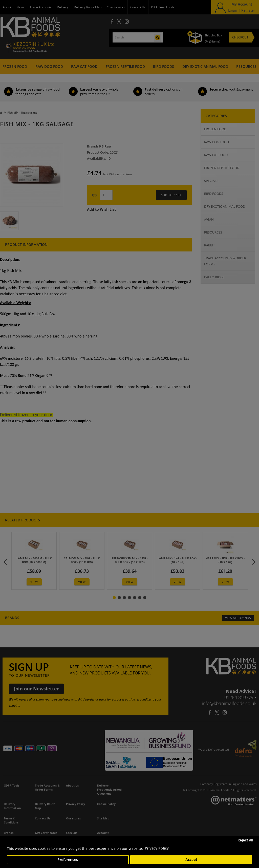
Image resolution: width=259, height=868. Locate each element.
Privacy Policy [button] (157, 848)
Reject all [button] (245, 840)
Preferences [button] (68, 860)
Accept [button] (191, 860)
